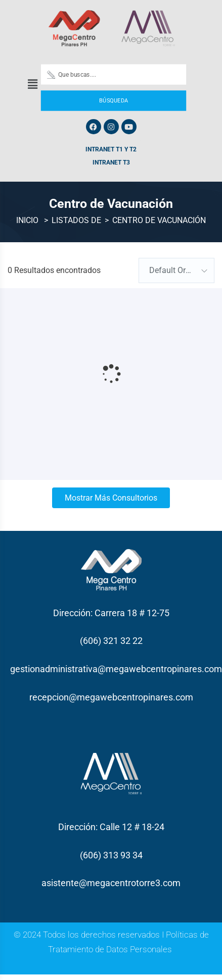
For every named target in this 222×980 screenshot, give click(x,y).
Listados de (76, 220)
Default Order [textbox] (173, 270)
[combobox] (176, 270)
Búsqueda (114, 100)
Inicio (27, 220)
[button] (32, 84)
